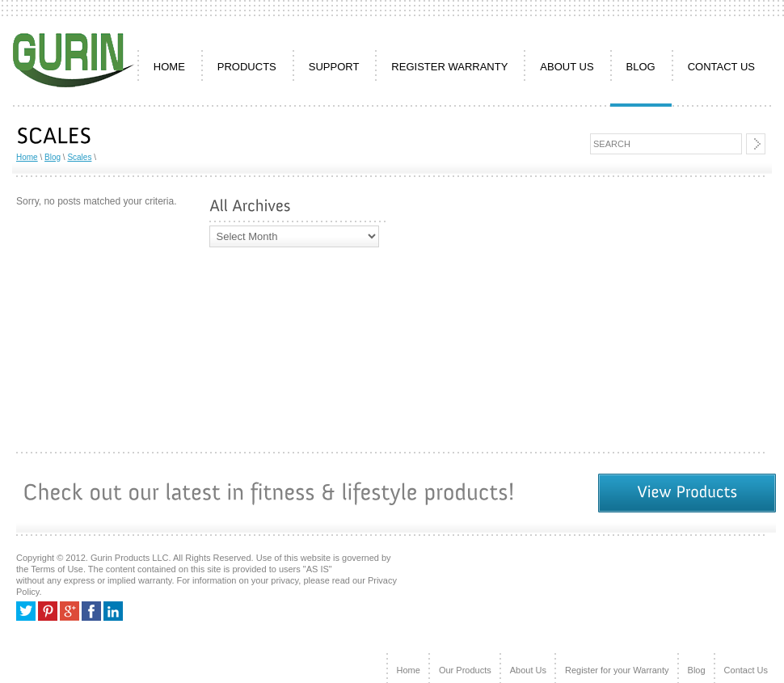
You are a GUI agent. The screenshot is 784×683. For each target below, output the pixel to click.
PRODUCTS (247, 67)
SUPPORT (334, 67)
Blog (641, 67)
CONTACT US (721, 67)
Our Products (465, 670)
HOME (169, 67)
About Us (528, 670)
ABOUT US (567, 67)
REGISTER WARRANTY (449, 67)
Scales (79, 157)
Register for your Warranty (617, 670)
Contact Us (746, 670)
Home (27, 157)
